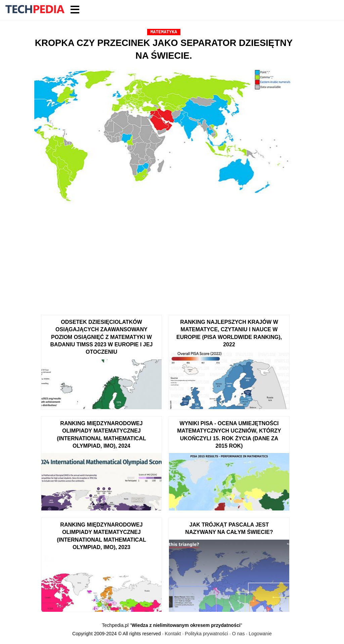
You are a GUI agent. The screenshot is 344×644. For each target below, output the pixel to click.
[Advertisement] (164, 258)
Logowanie (260, 634)
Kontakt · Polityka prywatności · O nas (205, 634)
